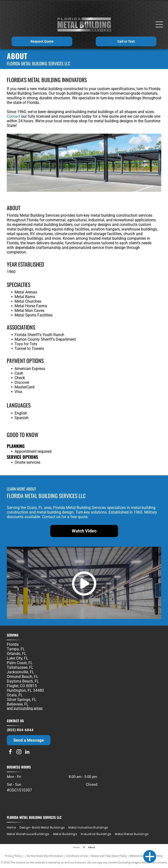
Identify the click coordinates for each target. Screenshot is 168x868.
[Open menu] (159, 24)
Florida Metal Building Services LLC (34, 817)
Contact (13, 116)
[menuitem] (13, 828)
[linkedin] (27, 752)
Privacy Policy (13, 856)
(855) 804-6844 (20, 730)
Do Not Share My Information (45, 856)
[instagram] (19, 752)
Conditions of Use (77, 856)
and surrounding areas (25, 708)
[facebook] (10, 752)
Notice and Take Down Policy (109, 856)
